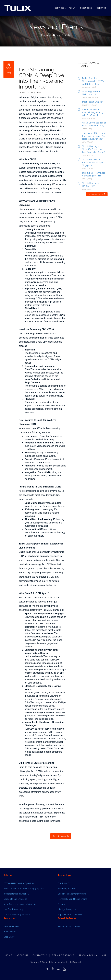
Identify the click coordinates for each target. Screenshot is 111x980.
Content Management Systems (72, 894)
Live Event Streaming (13, 909)
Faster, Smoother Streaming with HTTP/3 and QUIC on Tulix (93, 81)
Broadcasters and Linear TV (16, 894)
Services (61, 8)
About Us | (23, 955)
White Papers (10, 932)
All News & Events (97, 194)
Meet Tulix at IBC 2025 (93, 102)
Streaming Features (67, 889)
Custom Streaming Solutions (17, 915)
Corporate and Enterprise (15, 899)
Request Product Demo (69, 926)
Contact (101, 8)
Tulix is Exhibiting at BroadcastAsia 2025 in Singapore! (92, 162)
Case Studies (9, 937)
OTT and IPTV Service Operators (19, 883)
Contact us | (41, 955)
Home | (10, 955)
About (73, 8)
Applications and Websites (70, 915)
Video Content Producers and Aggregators (24, 889)
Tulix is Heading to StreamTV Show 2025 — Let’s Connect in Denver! (93, 149)
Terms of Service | (64, 955)
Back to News (61, 836)
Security (61, 904)
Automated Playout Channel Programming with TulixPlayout (93, 112)
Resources (87, 8)
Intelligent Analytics (67, 909)
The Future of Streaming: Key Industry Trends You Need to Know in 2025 (94, 136)
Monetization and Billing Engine (72, 899)
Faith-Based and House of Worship (20, 904)
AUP (104, 955)
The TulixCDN (64, 883)
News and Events (11, 926)
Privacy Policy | (89, 955)
